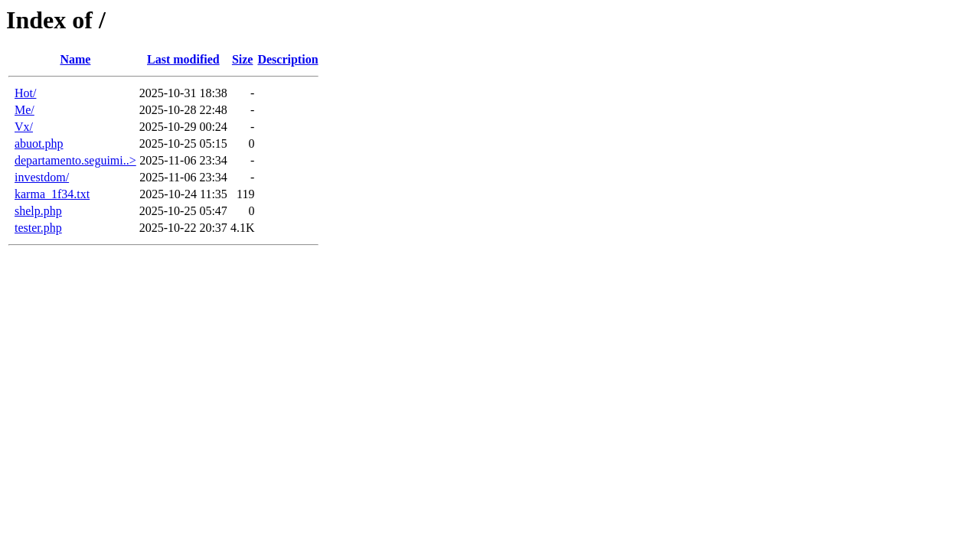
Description (287, 59)
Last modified (183, 59)
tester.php (38, 228)
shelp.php (38, 211)
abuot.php (39, 143)
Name (75, 59)
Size (243, 59)
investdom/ (42, 177)
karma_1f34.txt (52, 194)
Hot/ (25, 93)
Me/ (24, 110)
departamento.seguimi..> (75, 160)
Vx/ (24, 127)
